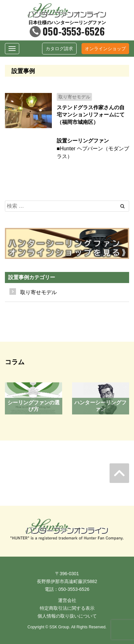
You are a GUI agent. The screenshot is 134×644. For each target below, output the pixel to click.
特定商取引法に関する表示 (67, 608)
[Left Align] (122, 206)
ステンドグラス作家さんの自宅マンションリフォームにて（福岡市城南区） (91, 115)
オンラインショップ (105, 49)
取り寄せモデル (38, 292)
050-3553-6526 (67, 31)
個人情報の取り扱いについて (67, 616)
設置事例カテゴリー (32, 277)
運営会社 (67, 600)
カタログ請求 (59, 49)
